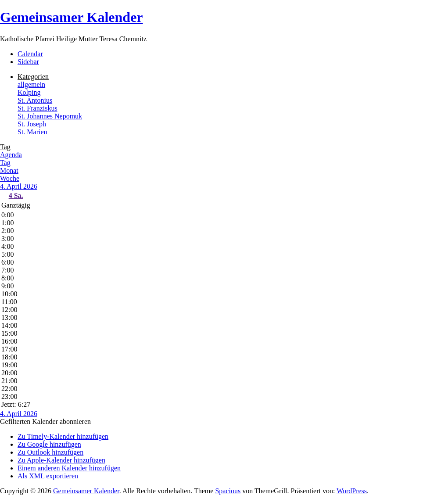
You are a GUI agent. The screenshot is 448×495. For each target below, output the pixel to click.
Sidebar (28, 62)
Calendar (30, 54)
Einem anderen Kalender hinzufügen (69, 468)
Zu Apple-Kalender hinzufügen (61, 460)
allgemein (31, 84)
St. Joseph (32, 124)
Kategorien (33, 77)
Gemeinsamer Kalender (72, 17)
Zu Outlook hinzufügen (50, 452)
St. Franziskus (38, 108)
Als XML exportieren (48, 476)
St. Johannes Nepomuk (50, 116)
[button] (45, 421)
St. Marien (32, 132)
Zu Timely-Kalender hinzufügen (63, 436)
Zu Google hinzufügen (49, 444)
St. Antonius (35, 100)
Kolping (29, 92)
